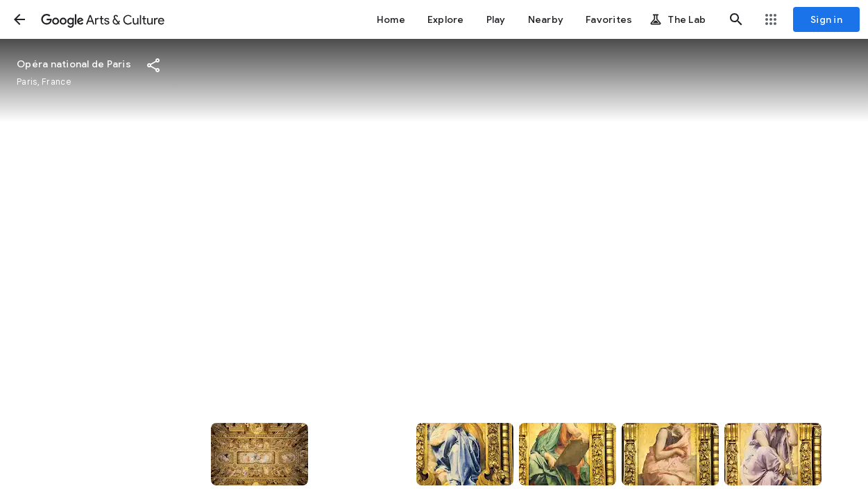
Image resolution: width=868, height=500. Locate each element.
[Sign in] (826, 19)
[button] (19, 19)
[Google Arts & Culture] (103, 19)
